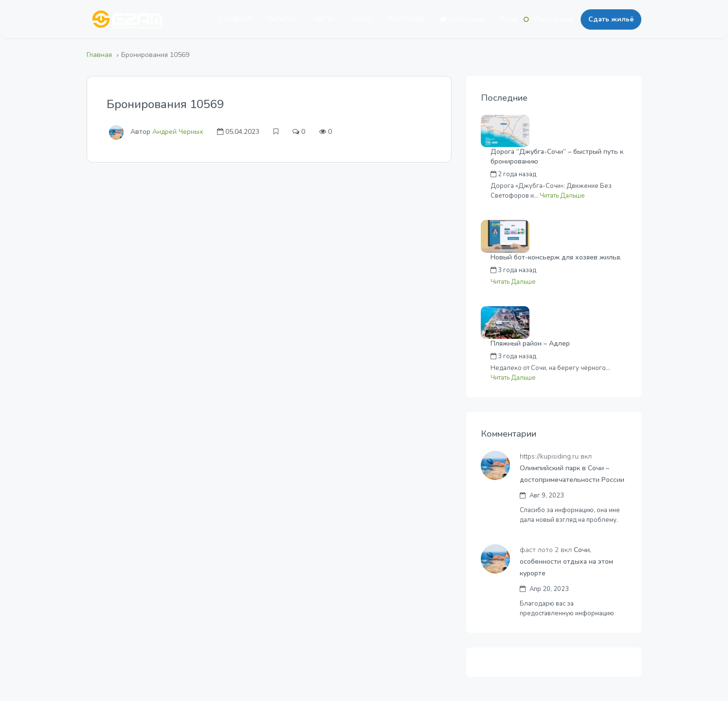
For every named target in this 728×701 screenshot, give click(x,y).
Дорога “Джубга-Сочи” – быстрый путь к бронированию (557, 157)
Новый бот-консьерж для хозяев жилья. (556, 257)
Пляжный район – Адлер (530, 343)
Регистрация (555, 19)
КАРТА (325, 19)
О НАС (362, 19)
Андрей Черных (178, 132)
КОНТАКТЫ (406, 19)
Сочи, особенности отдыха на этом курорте (566, 562)
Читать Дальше (562, 196)
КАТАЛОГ (282, 19)
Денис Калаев (578, 356)
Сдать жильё (611, 19)
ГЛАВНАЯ (235, 19)
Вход (509, 19)
